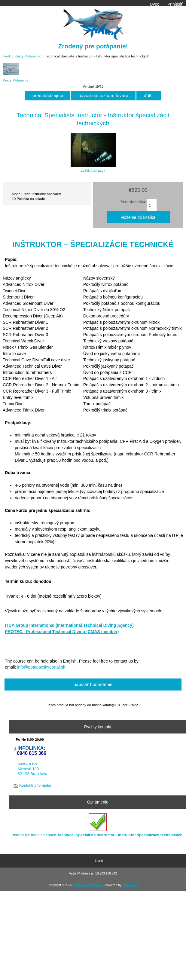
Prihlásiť (175, 4)
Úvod (154, 4)
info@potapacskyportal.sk (41, 667)
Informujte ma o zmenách (98, 825)
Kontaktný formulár (35, 785)
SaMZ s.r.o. (130, 885)
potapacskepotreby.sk (88, 885)
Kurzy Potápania (27, 56)
